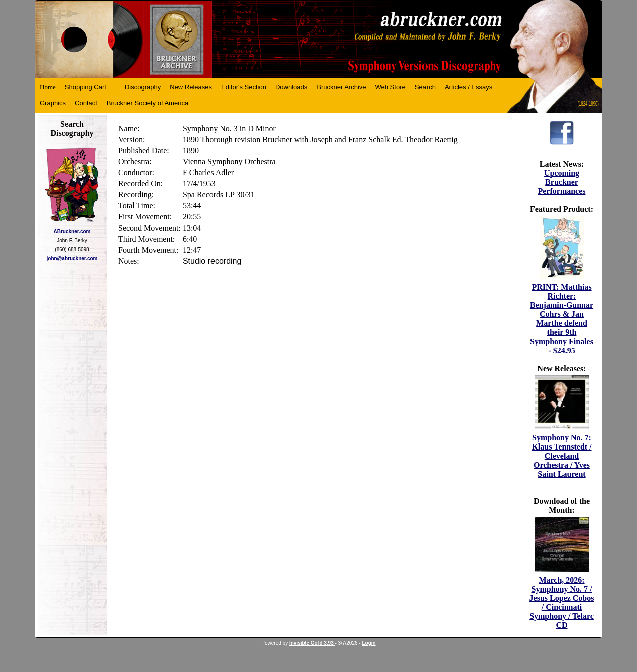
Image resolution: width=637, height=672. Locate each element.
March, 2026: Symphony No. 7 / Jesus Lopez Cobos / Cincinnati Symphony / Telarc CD (562, 602)
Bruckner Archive (341, 87)
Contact (86, 103)
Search (425, 87)
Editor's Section (244, 87)
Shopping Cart (86, 87)
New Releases (191, 87)
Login (368, 643)
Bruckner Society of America (147, 103)
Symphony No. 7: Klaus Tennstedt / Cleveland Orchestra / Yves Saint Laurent (561, 456)
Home (48, 87)
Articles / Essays (468, 87)
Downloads (291, 87)
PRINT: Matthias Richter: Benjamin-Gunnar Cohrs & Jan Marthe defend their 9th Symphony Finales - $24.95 (562, 319)
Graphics (53, 103)
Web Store (391, 87)
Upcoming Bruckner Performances (561, 182)
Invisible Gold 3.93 (312, 643)
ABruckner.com (72, 231)
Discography (143, 87)
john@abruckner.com (72, 258)
